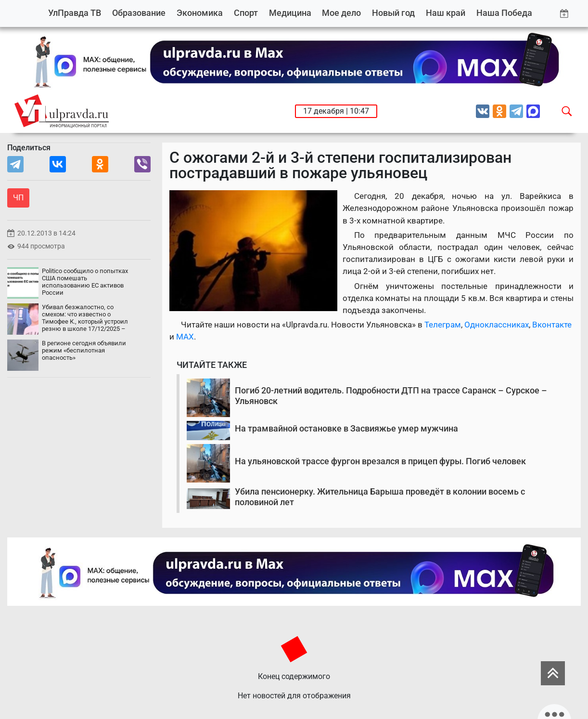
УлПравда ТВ (75, 13)
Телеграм (443, 325)
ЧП (18, 198)
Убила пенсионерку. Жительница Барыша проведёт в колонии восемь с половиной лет (380, 497)
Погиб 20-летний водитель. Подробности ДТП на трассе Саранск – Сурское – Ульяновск (391, 396)
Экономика (200, 13)
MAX (185, 337)
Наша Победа (504, 13)
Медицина (290, 13)
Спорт (246, 13)
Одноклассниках (497, 325)
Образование (139, 13)
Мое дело (341, 13)
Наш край (446, 13)
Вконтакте (552, 325)
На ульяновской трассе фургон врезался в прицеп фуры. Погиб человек (380, 461)
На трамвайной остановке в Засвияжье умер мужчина (346, 428)
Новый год (393, 13)
